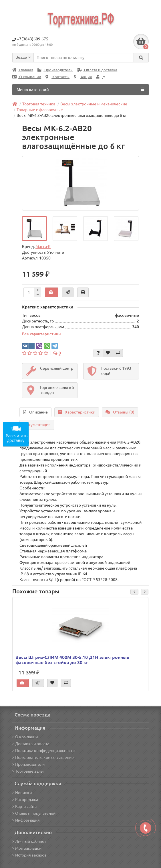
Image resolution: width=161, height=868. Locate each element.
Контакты (57, 77)
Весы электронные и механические (94, 104)
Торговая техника (39, 104)
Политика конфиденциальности (43, 751)
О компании (27, 77)
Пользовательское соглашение (43, 757)
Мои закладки (27, 848)
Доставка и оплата (31, 744)
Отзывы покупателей (34, 813)
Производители (55, 70)
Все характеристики (41, 334)
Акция (83, 77)
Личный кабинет (29, 841)
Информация (26, 820)
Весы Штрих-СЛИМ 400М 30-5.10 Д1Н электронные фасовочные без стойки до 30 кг (72, 660)
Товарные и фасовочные (40, 110)
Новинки (22, 793)
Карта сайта (24, 806)
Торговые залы (28, 771)
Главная (23, 70)
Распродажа (25, 800)
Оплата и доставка (97, 70)
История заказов (29, 855)
